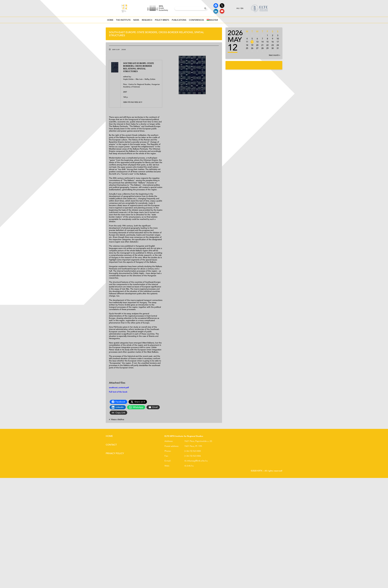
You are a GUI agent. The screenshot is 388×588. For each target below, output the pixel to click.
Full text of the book (118, 392)
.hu (192, 466)
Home (110, 20)
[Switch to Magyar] (212, 20)
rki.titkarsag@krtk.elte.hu (196, 461)
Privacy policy (115, 453)
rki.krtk (188, 466)
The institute (123, 21)
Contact (111, 445)
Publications (179, 21)
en (242, 8)
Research (147, 21)
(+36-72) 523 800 (193, 451)
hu (238, 8)
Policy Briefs (162, 21)
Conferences (196, 21)
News (136, 21)
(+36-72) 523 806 (193, 456)
